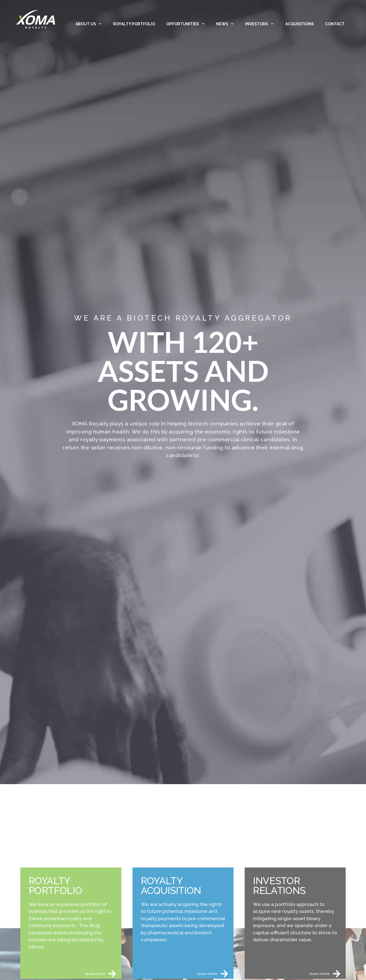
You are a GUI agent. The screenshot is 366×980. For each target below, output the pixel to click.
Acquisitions (300, 24)
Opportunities (188, 24)
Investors (262, 24)
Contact (335, 24)
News (228, 24)
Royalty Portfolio (134, 24)
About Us (91, 24)
